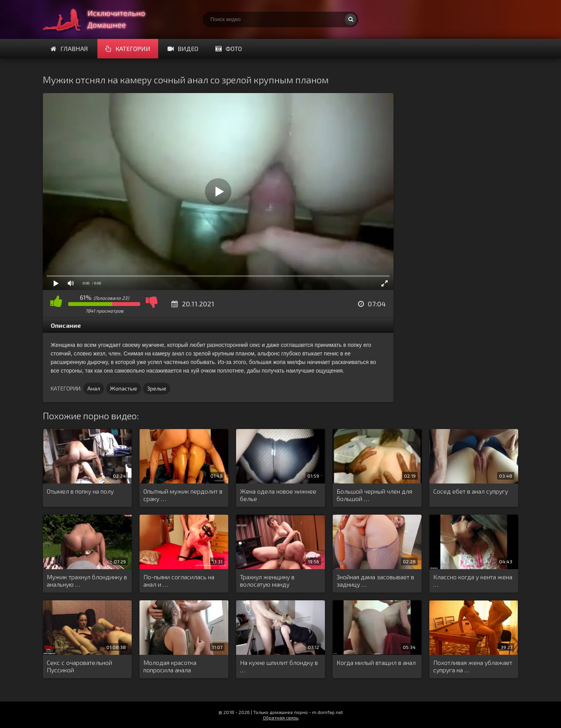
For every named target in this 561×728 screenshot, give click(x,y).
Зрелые (157, 388)
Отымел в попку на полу (80, 491)
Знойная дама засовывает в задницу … (375, 580)
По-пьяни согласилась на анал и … (179, 580)
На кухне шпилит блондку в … (279, 666)
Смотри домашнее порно (101, 19)
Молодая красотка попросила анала (170, 666)
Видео (183, 48)
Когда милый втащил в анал (376, 662)
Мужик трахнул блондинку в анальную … (87, 580)
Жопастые (123, 388)
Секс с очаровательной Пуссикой (79, 666)
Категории (128, 48)
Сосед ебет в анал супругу (471, 491)
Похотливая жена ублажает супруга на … (473, 666)
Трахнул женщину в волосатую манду (267, 580)
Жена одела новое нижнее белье (278, 495)
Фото (229, 48)
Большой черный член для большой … (374, 495)
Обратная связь (281, 717)
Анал (94, 388)
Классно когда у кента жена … (473, 580)
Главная (69, 48)
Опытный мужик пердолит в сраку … (183, 495)
